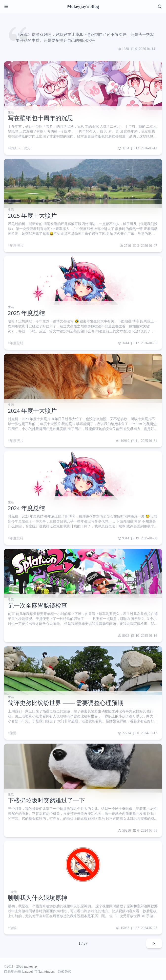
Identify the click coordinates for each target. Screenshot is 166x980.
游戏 (13, 928)
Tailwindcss (47, 971)
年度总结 (17, 343)
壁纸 (13, 148)
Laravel (28, 971)
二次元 (25, 148)
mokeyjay (31, 967)
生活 (11, 112)
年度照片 (17, 246)
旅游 (13, 733)
